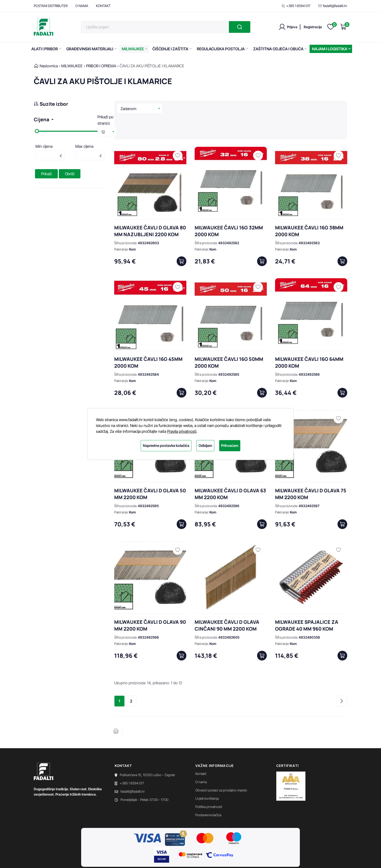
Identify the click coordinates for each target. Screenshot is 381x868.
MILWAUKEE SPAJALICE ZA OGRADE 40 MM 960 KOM (307, 602)
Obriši (70, 174)
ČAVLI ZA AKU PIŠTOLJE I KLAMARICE (152, 66)
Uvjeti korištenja (207, 775)
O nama (201, 759)
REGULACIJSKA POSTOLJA (223, 49)
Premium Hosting (139, 858)
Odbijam (205, 446)
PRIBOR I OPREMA (101, 66)
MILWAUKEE (135, 49)
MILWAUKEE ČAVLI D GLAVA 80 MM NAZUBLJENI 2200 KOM (150, 208)
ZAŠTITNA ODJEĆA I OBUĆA (280, 49)
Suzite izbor (51, 104)
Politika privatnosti (209, 783)
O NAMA (82, 6)
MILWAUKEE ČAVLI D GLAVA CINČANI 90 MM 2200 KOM (227, 602)
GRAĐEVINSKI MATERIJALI (92, 49)
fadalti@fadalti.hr (333, 6)
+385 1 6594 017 (296, 6)
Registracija (313, 27)
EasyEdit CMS (113, 858)
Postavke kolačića (208, 792)
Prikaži (46, 174)
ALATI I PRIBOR (46, 49)
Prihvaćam (230, 446)
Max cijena (84, 146)
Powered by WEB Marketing (79, 858)
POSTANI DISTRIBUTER (51, 6)
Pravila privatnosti (182, 431)
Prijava (292, 27)
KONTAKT (103, 6)
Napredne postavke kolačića (166, 446)
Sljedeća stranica (342, 678)
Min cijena (44, 146)
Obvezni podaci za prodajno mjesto (221, 767)
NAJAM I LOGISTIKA (331, 49)
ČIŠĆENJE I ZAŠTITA (172, 49)
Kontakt (201, 750)
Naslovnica (49, 66)
